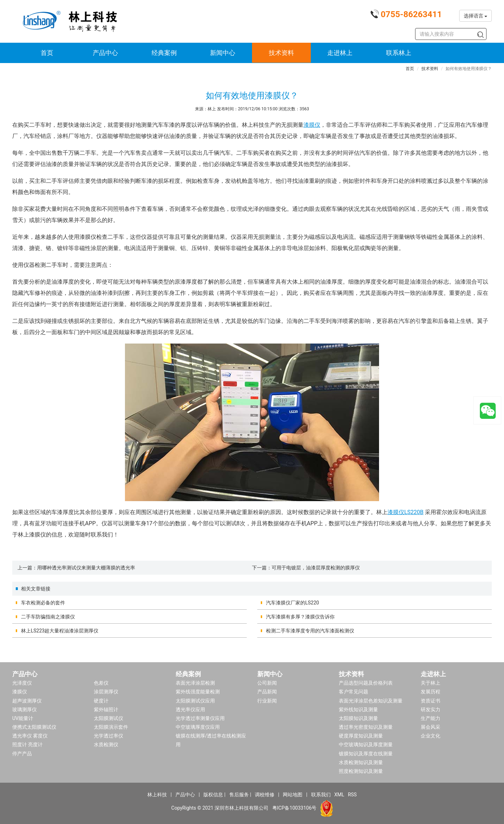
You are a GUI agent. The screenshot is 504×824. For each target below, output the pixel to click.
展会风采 (430, 727)
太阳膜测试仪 (108, 718)
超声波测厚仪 (27, 701)
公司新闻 (267, 683)
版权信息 (213, 795)
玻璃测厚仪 (24, 709)
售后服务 (239, 795)
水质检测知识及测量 (361, 762)
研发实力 (430, 709)
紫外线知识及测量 (358, 709)
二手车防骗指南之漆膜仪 (48, 617)
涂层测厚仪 (106, 692)
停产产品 (22, 754)
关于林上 (430, 683)
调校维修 (265, 795)
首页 (47, 53)
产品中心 (105, 53)
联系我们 (321, 795)
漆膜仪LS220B (405, 512)
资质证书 (430, 701)
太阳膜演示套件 (111, 727)
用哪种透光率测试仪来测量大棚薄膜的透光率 (86, 568)
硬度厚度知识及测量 (361, 736)
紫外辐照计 (106, 709)
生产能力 (430, 718)
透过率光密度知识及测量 (366, 727)
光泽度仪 (22, 683)
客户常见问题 (353, 692)
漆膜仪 (312, 125)
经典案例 (164, 53)
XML (339, 795)
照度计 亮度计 (27, 745)
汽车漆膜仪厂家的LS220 (292, 603)
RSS (352, 795)
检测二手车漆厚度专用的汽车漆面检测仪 (310, 631)
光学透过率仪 (108, 736)
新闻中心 (223, 53)
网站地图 (293, 795)
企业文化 (430, 736)
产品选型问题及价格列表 (366, 683)
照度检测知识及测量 (361, 771)
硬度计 (101, 701)
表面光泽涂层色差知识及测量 (371, 701)
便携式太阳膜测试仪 (34, 727)
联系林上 (399, 53)
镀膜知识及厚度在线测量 (366, 754)
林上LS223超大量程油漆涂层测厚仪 (60, 631)
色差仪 (101, 683)
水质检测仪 (106, 745)
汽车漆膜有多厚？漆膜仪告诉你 (300, 617)
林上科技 (157, 795)
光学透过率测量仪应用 (200, 718)
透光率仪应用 (190, 709)
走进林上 (340, 53)
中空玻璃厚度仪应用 (198, 727)
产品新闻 (267, 692)
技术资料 (281, 53)
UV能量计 (23, 718)
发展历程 (430, 692)
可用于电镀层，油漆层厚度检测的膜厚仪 (316, 568)
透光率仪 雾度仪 (30, 736)
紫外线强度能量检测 (198, 692)
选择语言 (475, 16)
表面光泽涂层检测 (195, 683)
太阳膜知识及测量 (358, 718)
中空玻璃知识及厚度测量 (366, 745)
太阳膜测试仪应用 (195, 701)
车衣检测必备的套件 (43, 603)
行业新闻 (267, 701)
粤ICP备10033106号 (295, 808)
